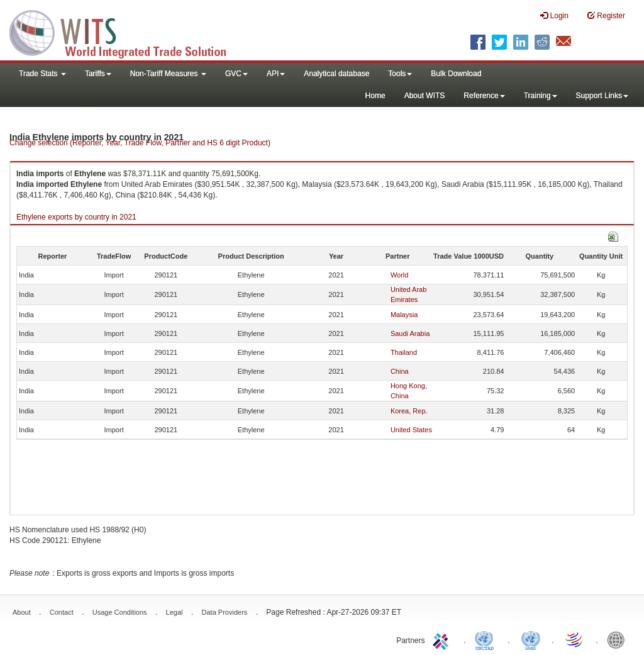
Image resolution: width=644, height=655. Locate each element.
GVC (236, 74)
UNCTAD (487, 639)
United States (411, 430)
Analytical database (336, 74)
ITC (443, 639)
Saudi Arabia (410, 333)
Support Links (602, 96)
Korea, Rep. (409, 411)
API (276, 74)
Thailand (404, 352)
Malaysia (404, 315)
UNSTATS (531, 639)
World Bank (619, 639)
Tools (400, 74)
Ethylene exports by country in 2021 (76, 217)
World (400, 275)
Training (541, 96)
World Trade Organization (575, 639)
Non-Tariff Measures (168, 74)
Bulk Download (456, 74)
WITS (126, 31)
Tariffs (98, 74)
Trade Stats (42, 74)
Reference (484, 96)
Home (375, 96)
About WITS (425, 96)
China (400, 371)
